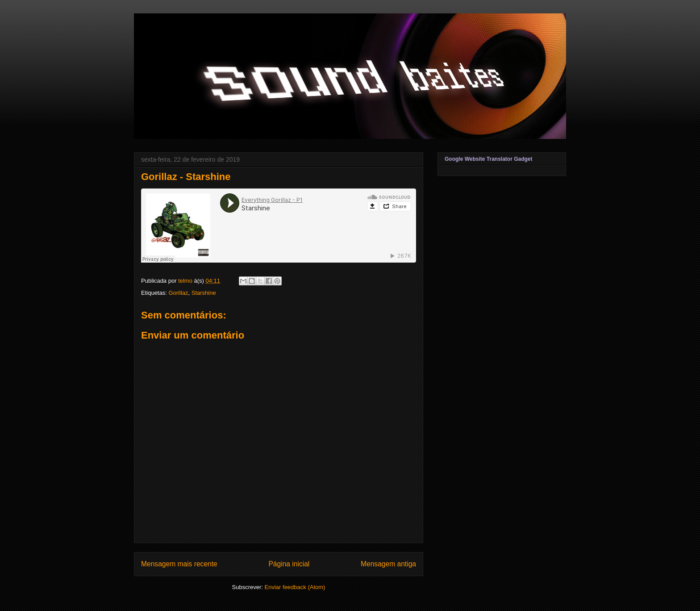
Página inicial (289, 564)
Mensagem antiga (388, 564)
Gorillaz (178, 293)
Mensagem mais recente (179, 564)
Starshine (204, 293)
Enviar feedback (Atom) (295, 587)
